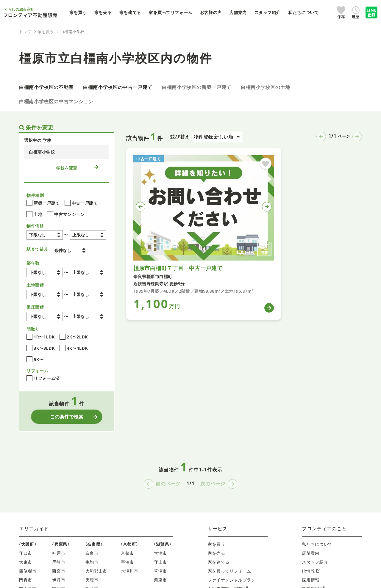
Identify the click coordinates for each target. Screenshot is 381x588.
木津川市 (130, 571)
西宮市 (59, 571)
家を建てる (219, 563)
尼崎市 (59, 563)
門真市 (26, 580)
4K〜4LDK (74, 349)
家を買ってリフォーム (229, 571)
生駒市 (92, 563)
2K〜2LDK (74, 338)
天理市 (92, 580)
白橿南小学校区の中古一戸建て (118, 87)
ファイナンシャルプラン (232, 580)
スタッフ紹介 (315, 563)
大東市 (26, 563)
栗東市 (160, 580)
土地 (34, 215)
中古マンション (66, 215)
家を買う (217, 545)
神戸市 (59, 554)
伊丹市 (59, 580)
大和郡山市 (96, 571)
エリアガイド (34, 529)
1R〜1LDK (41, 338)
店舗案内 (311, 554)
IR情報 (311, 571)
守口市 (26, 554)
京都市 (127, 554)
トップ (25, 32)
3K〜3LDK (41, 349)
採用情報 (311, 580)
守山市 (160, 563)
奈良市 (92, 554)
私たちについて (317, 545)
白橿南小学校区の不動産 (46, 87)
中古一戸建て (81, 204)
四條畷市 (28, 571)
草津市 (160, 571)
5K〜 (35, 360)
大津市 (160, 554)
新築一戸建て (43, 204)
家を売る (217, 554)
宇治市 (127, 563)
